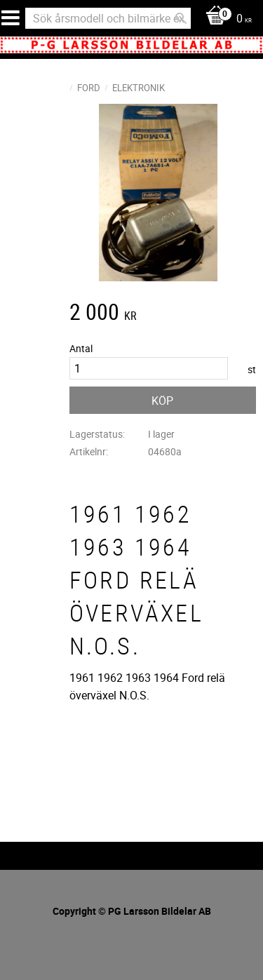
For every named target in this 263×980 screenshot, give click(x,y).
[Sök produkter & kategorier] (108, 18)
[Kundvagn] (225, 19)
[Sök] (181, 18)
